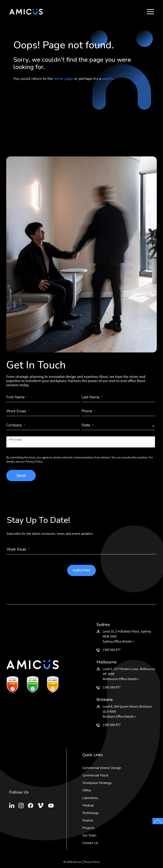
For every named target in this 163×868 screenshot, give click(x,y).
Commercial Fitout (95, 775)
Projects (88, 828)
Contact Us (90, 843)
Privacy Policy (92, 862)
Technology (91, 813)
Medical (88, 805)
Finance (88, 820)
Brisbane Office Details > (120, 716)
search (107, 79)
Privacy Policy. (34, 462)
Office (87, 790)
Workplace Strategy (97, 783)
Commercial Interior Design (102, 768)
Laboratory (90, 798)
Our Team (89, 835)
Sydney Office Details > (118, 641)
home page (63, 79)
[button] (150, 12)
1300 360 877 (112, 650)
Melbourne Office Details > (121, 679)
